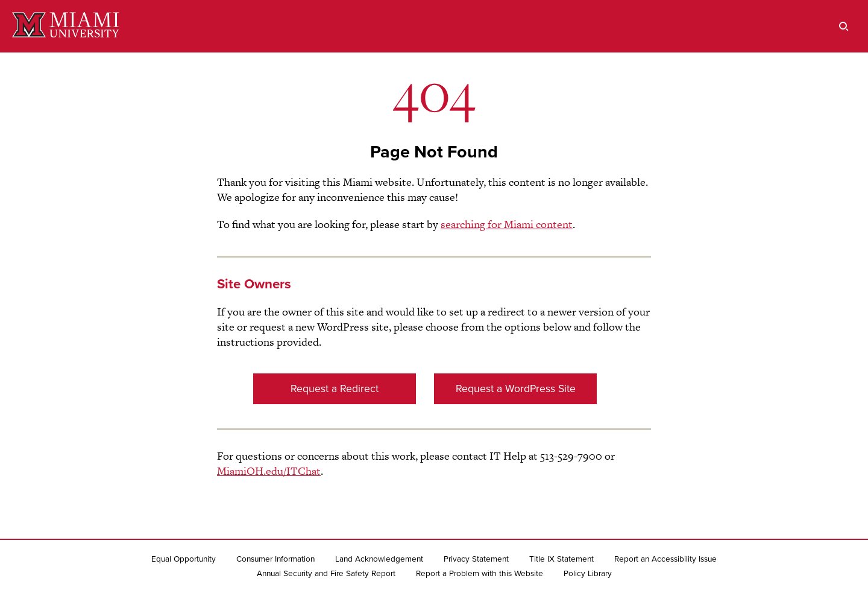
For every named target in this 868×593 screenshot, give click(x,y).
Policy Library (588, 574)
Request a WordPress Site (516, 389)
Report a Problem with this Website (480, 574)
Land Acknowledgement (379, 559)
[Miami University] (66, 26)
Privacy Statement (476, 559)
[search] (844, 26)
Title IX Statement (561, 559)
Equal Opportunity (184, 559)
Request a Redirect (335, 389)
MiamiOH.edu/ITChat (269, 471)
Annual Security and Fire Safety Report (326, 574)
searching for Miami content (507, 224)
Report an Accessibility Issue (665, 559)
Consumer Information (275, 559)
